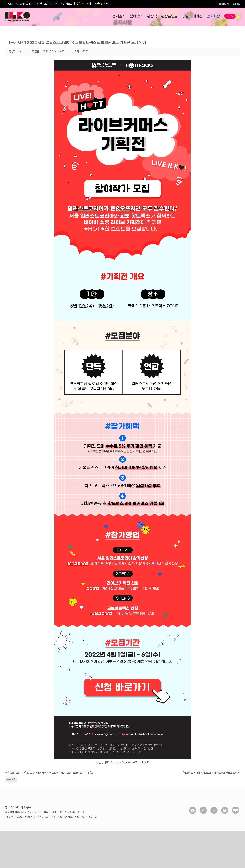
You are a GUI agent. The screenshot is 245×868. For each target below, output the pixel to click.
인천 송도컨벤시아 (47, 4)
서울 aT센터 (102, 4)
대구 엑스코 (66, 4)
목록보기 (11, 779)
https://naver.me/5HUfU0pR (132, 762)
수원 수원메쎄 (84, 4)
